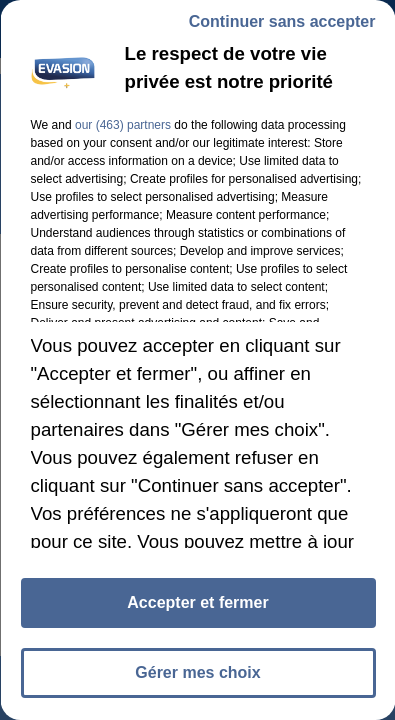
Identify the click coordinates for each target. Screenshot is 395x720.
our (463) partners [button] (122, 125)
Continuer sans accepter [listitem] (281, 21)
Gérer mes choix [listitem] (197, 672)
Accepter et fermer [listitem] (197, 602)
